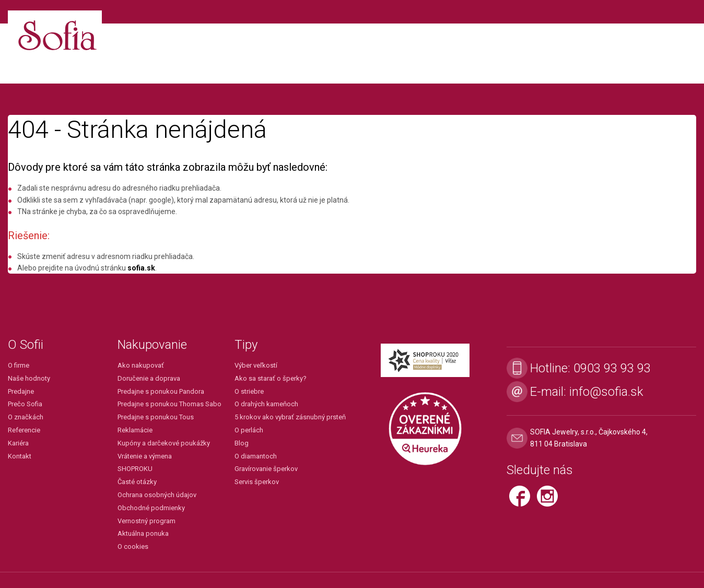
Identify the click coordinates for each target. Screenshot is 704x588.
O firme (19, 365)
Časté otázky (137, 482)
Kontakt (20, 456)
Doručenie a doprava (149, 378)
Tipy (246, 345)
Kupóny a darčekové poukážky (164, 443)
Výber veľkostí (256, 365)
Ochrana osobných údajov (157, 495)
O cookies (133, 546)
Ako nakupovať (141, 365)
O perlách (249, 430)
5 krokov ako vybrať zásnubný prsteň (290, 417)
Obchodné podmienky (151, 508)
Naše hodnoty (29, 378)
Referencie (24, 430)
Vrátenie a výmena (145, 456)
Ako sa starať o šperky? (271, 378)
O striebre (249, 391)
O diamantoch (256, 456)
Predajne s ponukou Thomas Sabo (169, 404)
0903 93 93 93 (612, 368)
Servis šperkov (257, 482)
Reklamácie (135, 430)
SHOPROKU (135, 469)
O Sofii (26, 345)
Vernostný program (146, 521)
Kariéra (18, 443)
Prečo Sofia (25, 404)
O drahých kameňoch (266, 404)
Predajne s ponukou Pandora (161, 391)
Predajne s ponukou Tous (156, 417)
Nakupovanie (152, 345)
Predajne (21, 391)
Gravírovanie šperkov (266, 469)
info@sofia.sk (606, 392)
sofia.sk (141, 268)
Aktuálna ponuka (143, 533)
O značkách (26, 417)
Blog (242, 443)
